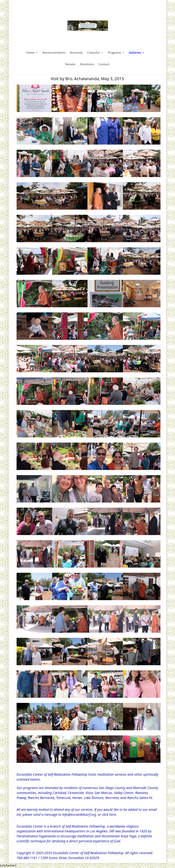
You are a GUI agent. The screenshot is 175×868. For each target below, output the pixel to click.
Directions (87, 65)
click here (109, 814)
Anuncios (76, 53)
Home (30, 53)
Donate (70, 65)
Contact (104, 65)
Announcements (54, 53)
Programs (114, 53)
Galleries (135, 53)
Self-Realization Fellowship (85, 826)
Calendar (94, 53)
